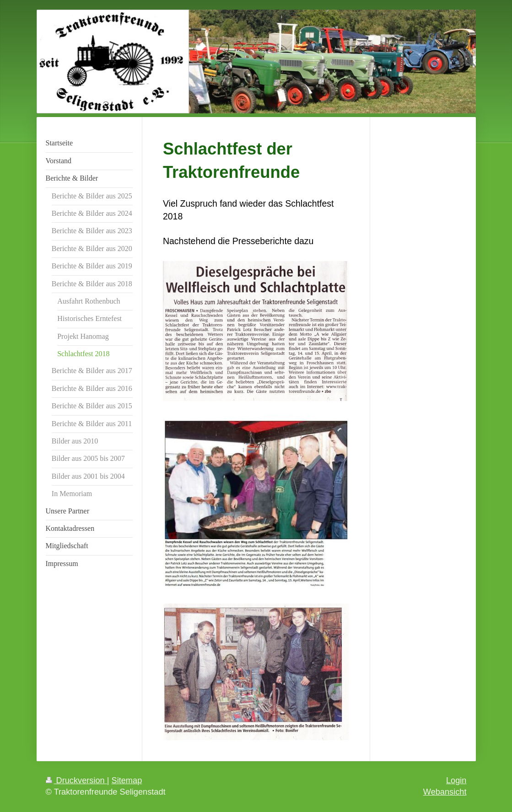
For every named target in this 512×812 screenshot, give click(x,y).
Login (456, 780)
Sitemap (127, 780)
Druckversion (76, 780)
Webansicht (445, 792)
